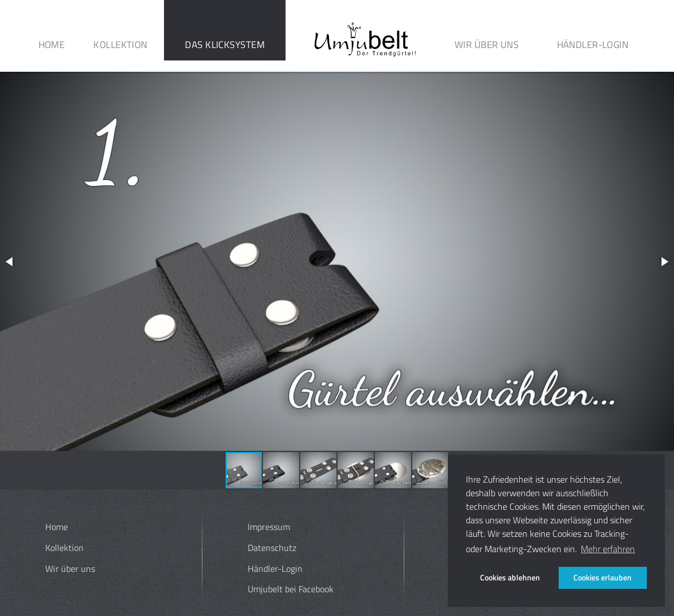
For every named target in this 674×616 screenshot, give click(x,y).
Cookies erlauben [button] (602, 578)
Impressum (269, 527)
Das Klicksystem (224, 44)
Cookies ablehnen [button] (510, 578)
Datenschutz (272, 548)
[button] (10, 262)
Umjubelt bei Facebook (291, 589)
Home (52, 44)
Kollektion (120, 44)
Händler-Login (593, 44)
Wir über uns (487, 44)
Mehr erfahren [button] (608, 549)
